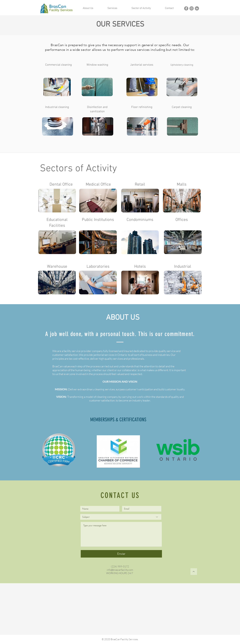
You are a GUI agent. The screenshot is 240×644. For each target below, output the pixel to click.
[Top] (194, 572)
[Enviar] (121, 554)
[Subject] (121, 517)
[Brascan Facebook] (186, 8)
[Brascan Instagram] (192, 8)
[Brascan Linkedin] (197, 8)
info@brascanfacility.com (120, 570)
